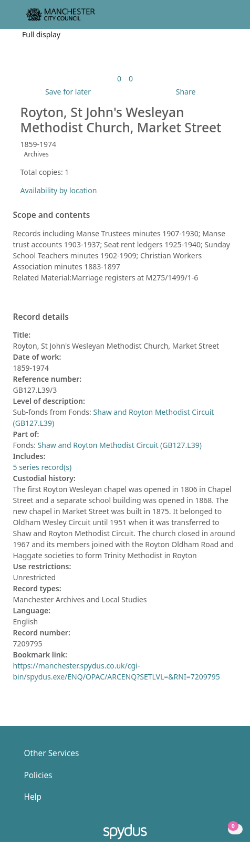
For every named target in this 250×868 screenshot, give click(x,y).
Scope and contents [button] (52, 215)
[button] (213, 19)
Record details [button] (41, 317)
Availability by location (59, 190)
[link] (119, 79)
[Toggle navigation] (226, 19)
